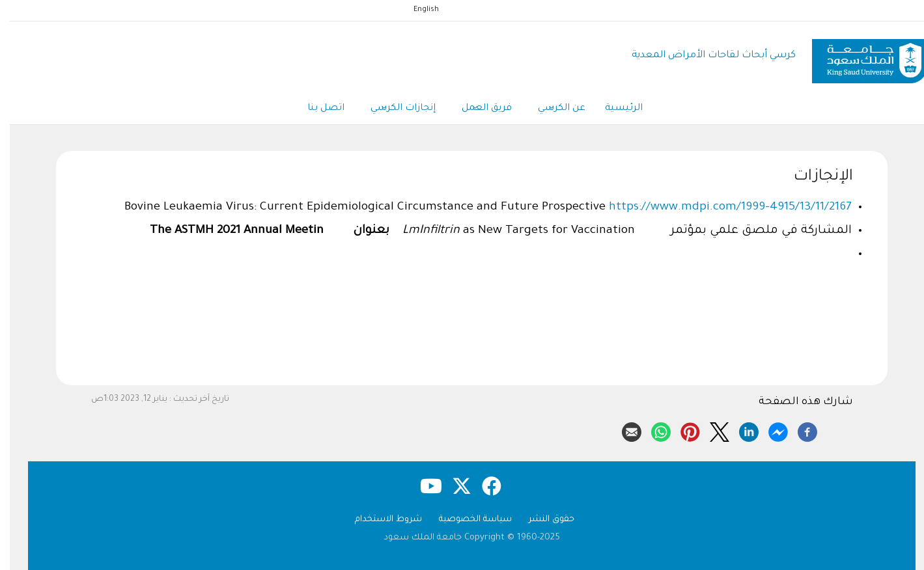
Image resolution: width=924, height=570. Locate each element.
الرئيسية (614, 109)
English (416, 10)
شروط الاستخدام (379, 520)
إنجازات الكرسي (393, 109)
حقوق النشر (542, 520)
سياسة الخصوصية (466, 520)
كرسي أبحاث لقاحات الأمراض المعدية (704, 56)
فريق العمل (477, 109)
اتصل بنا (316, 109)
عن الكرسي (552, 109)
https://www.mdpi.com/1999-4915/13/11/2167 (721, 208)
